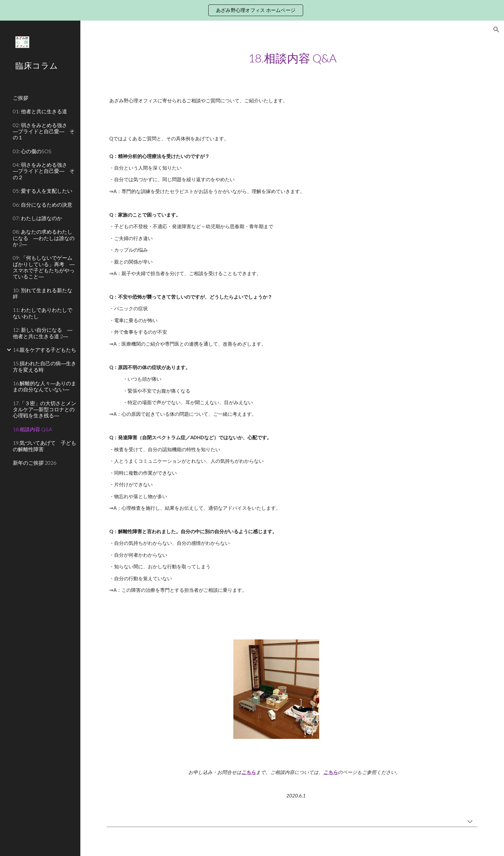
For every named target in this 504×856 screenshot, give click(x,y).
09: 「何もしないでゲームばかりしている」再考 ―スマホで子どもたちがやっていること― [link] (44, 267)
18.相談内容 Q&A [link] (32, 429)
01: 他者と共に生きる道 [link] (40, 111)
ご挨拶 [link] (21, 98)
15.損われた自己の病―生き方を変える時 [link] (45, 366)
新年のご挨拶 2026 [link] (35, 463)
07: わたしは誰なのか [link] (37, 218)
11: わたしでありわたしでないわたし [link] (43, 313)
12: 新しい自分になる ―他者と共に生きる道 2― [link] (43, 333)
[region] (252, 10)
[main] (292, 58)
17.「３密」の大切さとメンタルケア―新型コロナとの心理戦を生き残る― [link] (45, 409)
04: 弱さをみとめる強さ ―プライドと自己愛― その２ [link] (44, 171)
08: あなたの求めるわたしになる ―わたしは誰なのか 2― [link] (44, 238)
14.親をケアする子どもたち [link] (45, 350)
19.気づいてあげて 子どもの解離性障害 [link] (45, 446)
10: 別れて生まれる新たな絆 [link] (43, 293)
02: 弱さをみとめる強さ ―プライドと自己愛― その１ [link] (44, 131)
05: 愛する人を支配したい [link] (43, 191)
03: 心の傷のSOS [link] (32, 151)
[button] (496, 30)
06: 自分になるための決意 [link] (43, 205)
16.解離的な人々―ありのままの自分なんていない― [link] (45, 386)
